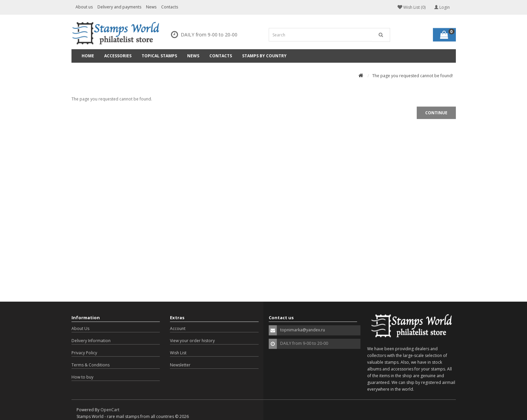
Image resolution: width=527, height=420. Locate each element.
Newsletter (180, 365)
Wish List (178, 353)
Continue (436, 113)
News (151, 7)
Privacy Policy (84, 353)
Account (178, 328)
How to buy (82, 377)
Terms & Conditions (91, 365)
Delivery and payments (119, 7)
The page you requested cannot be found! (413, 76)
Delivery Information (91, 341)
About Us (80, 328)
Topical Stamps (159, 56)
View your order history (192, 341)
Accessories (118, 56)
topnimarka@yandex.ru (303, 330)
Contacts (170, 7)
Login (442, 7)
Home (88, 56)
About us (84, 7)
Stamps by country (264, 56)
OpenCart (110, 410)
